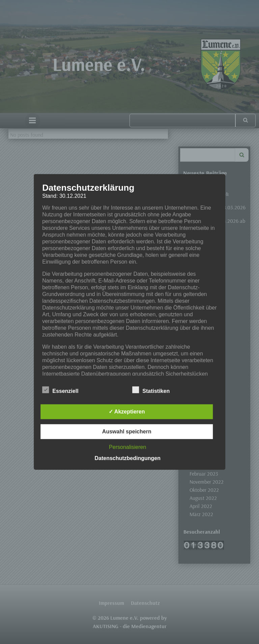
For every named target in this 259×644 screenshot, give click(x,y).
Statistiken (151, 390)
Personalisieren (127, 447)
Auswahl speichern (127, 432)
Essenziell (60, 390)
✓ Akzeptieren (127, 412)
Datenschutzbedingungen (127, 458)
